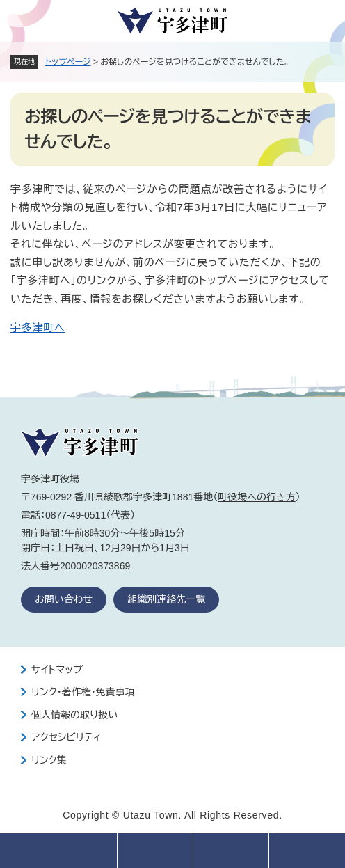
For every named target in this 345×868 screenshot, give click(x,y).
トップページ (68, 62)
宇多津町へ (38, 328)
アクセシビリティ (66, 737)
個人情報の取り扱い (74, 715)
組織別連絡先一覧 (166, 599)
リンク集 (49, 760)
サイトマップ (57, 670)
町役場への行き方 (256, 497)
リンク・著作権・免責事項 (83, 692)
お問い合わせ (64, 599)
